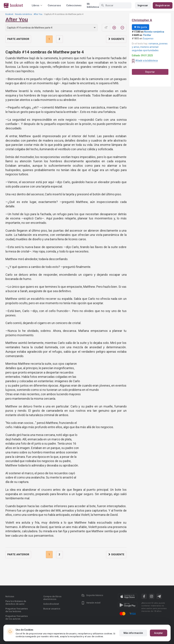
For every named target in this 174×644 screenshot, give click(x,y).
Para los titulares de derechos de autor (16, 603)
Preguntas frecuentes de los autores (17, 617)
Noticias (10, 596)
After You (38, 14)
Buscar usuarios (52, 609)
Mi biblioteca (93, 5)
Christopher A (142, 20)
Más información (133, 633)
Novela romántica (23, 14)
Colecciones (74, 5)
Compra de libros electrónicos (52, 598)
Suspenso (148, 38)
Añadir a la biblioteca (147, 61)
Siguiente (116, 39)
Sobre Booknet (51, 604)
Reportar (150, 72)
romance (153, 44)
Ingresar (143, 5)
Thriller (147, 35)
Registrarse (163, 5)
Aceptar (159, 633)
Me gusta (141, 27)
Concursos (54, 5)
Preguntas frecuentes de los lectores (17, 610)
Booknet (9, 14)
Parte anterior (18, 39)
